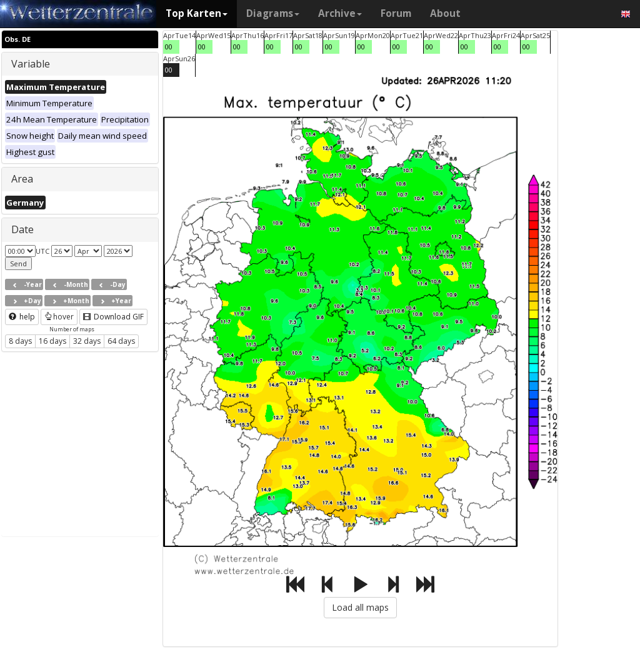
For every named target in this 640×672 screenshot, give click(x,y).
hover (59, 317)
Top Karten (197, 13)
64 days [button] (121, 341)
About (445, 13)
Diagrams (273, 13)
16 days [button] (52, 341)
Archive (340, 13)
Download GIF (113, 317)
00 (169, 47)
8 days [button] (20, 341)
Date (22, 229)
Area (22, 179)
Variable (31, 64)
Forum (396, 13)
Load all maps (360, 607)
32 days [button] (87, 341)
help (22, 317)
